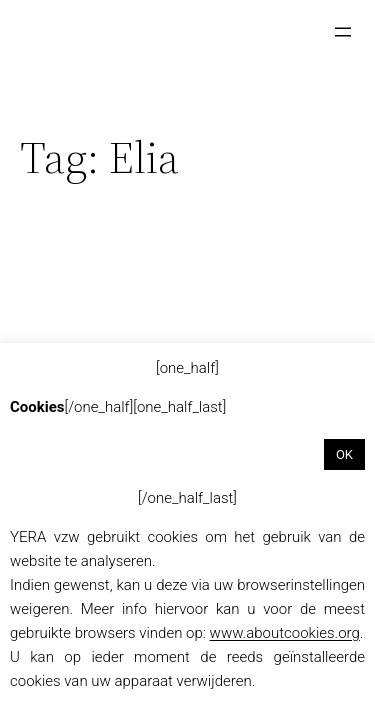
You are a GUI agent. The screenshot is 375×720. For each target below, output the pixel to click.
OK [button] (344, 454)
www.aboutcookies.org (285, 633)
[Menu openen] (343, 32)
